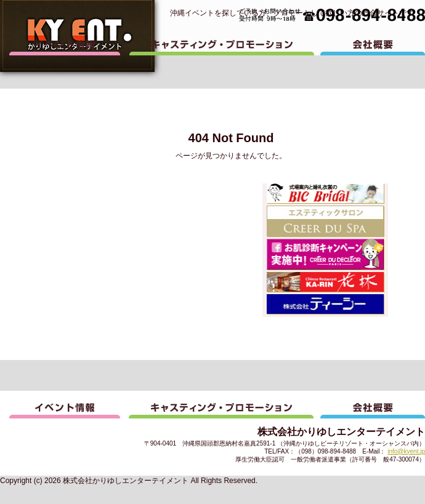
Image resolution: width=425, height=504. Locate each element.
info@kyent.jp (406, 451)
